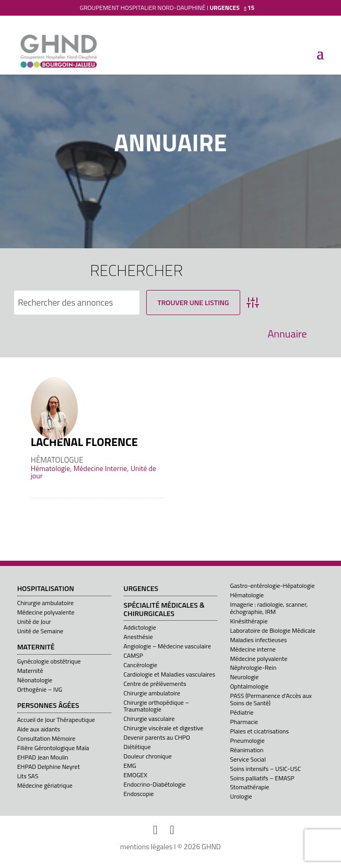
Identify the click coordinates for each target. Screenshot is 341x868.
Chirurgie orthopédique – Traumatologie (157, 706)
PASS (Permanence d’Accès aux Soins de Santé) (271, 699)
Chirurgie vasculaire (149, 719)
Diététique (137, 747)
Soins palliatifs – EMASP (262, 778)
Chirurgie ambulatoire (45, 603)
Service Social (248, 759)
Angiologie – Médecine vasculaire (167, 646)
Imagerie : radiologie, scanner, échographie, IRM (269, 608)
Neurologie (244, 677)
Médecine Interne (100, 468)
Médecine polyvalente (46, 612)
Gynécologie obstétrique (49, 661)
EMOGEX (136, 775)
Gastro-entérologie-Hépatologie (272, 586)
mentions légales (146, 846)
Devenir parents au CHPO (157, 737)
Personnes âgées (48, 706)
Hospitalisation (46, 589)
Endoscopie (139, 794)
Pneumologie (247, 740)
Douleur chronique (148, 756)
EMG (130, 765)
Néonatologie (35, 680)
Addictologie (140, 627)
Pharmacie (244, 722)
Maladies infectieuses (258, 640)
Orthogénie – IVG (40, 689)
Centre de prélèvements (155, 684)
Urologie (241, 796)
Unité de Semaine (40, 631)
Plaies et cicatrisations (259, 731)
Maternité (36, 647)
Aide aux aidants (39, 729)
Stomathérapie (249, 787)
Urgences (141, 589)
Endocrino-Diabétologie (155, 784)
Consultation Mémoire (46, 738)
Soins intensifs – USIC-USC (265, 769)
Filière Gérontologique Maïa (53, 748)
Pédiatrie (242, 712)
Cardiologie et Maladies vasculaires (169, 674)
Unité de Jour (34, 622)
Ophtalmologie (249, 686)
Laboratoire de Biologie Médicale (273, 630)
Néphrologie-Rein (253, 667)
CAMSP (133, 655)
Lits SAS (28, 776)
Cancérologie (141, 665)
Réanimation (246, 750)
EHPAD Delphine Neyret (49, 767)
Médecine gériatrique (45, 785)
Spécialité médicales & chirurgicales (164, 610)
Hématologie (50, 468)
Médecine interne (252, 649)
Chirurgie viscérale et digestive (164, 728)
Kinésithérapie (249, 621)
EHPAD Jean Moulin (43, 757)
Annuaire (287, 334)
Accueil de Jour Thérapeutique (56, 720)
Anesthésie (138, 637)
